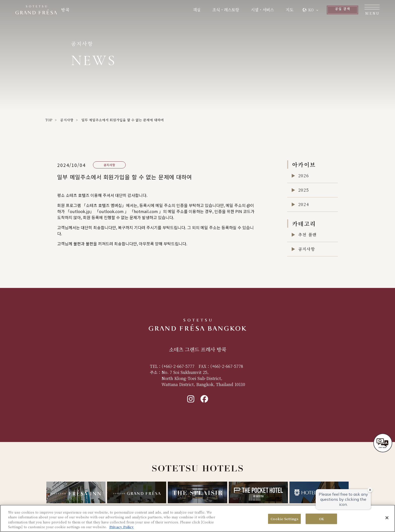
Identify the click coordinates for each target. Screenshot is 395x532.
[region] (197, 518)
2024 (304, 204)
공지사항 (67, 120)
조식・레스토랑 (202, 11)
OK (321, 519)
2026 (304, 176)
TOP (49, 120)
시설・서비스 (238, 11)
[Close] (387, 518)
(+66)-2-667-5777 (178, 366)
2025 (304, 190)
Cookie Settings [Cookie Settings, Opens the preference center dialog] (284, 519)
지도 (265, 11)
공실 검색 (328, 11)
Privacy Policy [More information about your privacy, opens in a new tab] (122, 527)
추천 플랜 (307, 235)
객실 (173, 11)
